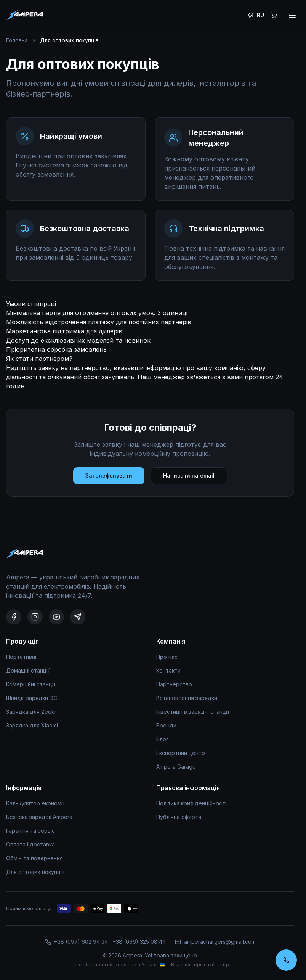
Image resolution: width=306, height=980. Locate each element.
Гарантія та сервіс (30, 831)
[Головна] (24, 15)
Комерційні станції (31, 684)
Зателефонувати (109, 476)
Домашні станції (28, 670)
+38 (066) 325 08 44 (139, 942)
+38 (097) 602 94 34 (81, 942)
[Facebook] (14, 617)
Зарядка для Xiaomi (32, 725)
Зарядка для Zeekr (31, 712)
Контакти (168, 670)
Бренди (166, 725)
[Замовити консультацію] (286, 960)
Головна (17, 40)
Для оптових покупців (35, 872)
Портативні (21, 657)
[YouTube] (56, 617)
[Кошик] (274, 15)
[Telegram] (78, 617)
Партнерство (174, 684)
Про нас (167, 657)
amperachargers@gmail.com (215, 942)
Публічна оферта (179, 817)
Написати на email (189, 476)
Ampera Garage (176, 767)
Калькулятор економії (35, 803)
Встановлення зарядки (187, 698)
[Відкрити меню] (292, 15)
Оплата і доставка (30, 844)
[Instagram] (35, 617)
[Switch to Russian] (256, 15)
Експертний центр (181, 753)
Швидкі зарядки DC (32, 698)
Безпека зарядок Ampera (39, 817)
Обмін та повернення (34, 858)
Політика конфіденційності (191, 803)
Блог (162, 739)
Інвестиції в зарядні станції (193, 712)
